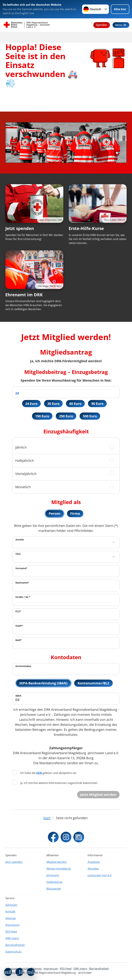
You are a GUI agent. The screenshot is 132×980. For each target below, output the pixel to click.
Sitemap (11, 918)
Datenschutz (13, 952)
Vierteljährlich (26, 474)
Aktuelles (93, 869)
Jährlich (21, 447)
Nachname (22, 583)
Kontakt (10, 912)
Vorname (21, 569)
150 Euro (42, 416)
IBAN (18, 696)
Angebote (94, 862)
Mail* (19, 640)
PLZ (18, 612)
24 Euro (31, 404)
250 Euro (66, 416)
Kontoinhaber (23, 666)
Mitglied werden (57, 862)
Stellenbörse (54, 882)
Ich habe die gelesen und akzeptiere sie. (45, 773)
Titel (18, 554)
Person (55, 514)
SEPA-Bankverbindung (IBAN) (43, 683)
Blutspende (54, 889)
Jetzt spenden (20, 228)
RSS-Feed (11, 932)
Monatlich (23, 487)
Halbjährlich (25, 461)
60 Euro (75, 404)
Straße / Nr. (23, 597)
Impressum (13, 925)
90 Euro (97, 404)
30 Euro (53, 404)
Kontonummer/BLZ (93, 683)
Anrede (20, 540)
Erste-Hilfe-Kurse (86, 228)
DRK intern (12, 938)
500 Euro (90, 416)
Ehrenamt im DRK (24, 295)
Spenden (101, 25)
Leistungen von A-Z (100, 875)
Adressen (11, 905)
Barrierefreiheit (15, 945)
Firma (75, 514)
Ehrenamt (53, 875)
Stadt (19, 626)
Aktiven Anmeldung (59, 869)
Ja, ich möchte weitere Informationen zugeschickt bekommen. (55, 783)
